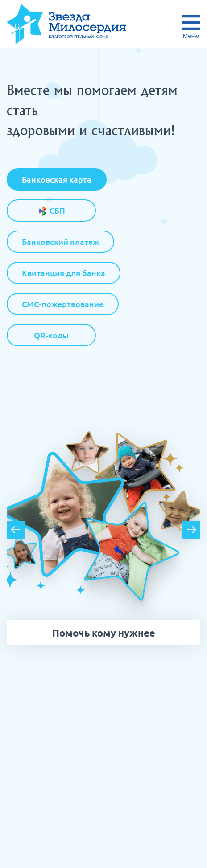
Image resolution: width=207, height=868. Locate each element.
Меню (191, 36)
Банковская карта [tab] (57, 179)
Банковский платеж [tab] (60, 242)
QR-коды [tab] (51, 335)
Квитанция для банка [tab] (64, 273)
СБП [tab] (52, 211)
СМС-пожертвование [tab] (63, 304)
